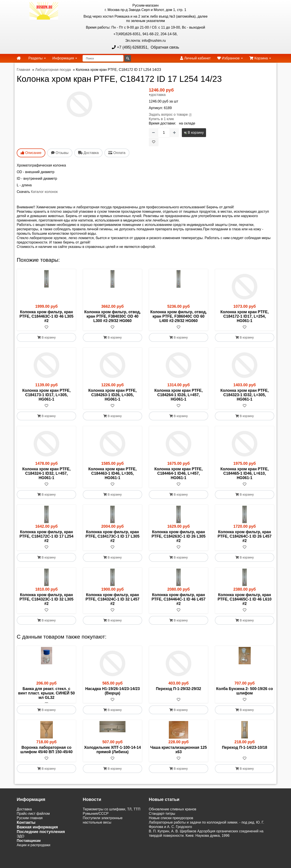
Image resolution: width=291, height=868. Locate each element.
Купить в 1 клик (161, 119)
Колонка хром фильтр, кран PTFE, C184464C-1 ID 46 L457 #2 (178, 599)
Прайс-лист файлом (33, 818)
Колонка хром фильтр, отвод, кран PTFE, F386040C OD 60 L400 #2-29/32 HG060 (179, 316)
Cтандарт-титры (162, 818)
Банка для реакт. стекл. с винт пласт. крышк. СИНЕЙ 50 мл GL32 (46, 693)
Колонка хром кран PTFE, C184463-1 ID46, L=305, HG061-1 (112, 473)
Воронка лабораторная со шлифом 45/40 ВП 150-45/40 (46, 754)
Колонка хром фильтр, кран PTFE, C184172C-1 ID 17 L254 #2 (46, 536)
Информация (65, 58)
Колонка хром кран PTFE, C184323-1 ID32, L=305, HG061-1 (244, 395)
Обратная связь (164, 47)
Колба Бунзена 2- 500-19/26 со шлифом (245, 691)
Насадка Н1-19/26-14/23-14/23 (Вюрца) (112, 691)
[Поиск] (103, 58)
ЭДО (20, 841)
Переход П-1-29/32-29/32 (179, 689)
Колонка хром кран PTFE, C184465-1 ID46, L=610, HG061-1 (244, 473)
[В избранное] (154, 142)
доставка (158, 95)
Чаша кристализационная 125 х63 (179, 754)
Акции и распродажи (33, 849)
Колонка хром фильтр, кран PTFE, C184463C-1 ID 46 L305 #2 (46, 316)
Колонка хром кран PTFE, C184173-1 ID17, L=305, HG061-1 (46, 395)
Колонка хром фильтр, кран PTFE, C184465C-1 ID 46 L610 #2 (244, 599)
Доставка (24, 814)
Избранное (230, 58)
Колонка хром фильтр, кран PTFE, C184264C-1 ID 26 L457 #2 (244, 536)
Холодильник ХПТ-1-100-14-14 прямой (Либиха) (112, 754)
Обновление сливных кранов (172, 814)
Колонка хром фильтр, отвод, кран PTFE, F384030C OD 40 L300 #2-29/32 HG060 (112, 316)
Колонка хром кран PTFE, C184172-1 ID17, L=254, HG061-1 (244, 316)
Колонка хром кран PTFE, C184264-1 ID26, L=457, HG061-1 (178, 395)
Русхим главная (30, 822)
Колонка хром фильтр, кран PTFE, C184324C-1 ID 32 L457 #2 (112, 599)
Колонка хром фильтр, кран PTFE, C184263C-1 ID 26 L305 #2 (178, 536)
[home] (19, 58)
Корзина (260, 58)
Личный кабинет (195, 58)
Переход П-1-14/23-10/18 (245, 752)
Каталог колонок (44, 192)
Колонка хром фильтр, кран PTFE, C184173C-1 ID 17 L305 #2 (112, 536)
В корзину (194, 133)
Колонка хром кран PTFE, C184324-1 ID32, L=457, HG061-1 (46, 473)
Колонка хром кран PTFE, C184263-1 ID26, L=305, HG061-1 (112, 395)
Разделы (37, 58)
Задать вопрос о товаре (168, 114)
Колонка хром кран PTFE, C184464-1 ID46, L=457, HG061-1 (178, 473)
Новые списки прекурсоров (171, 822)
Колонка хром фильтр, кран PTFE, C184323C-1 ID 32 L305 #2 (46, 599)
